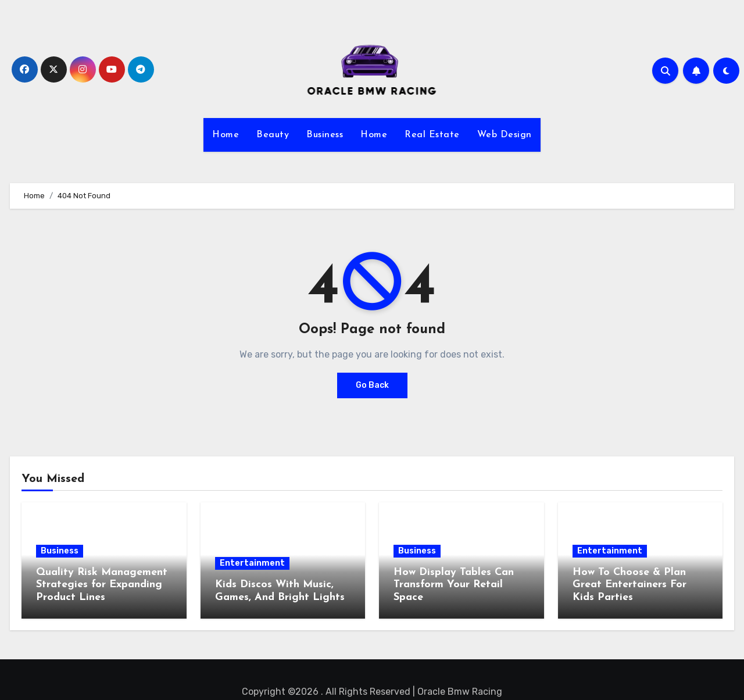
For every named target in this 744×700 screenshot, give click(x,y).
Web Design (505, 135)
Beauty (273, 135)
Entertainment (252, 563)
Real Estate (432, 135)
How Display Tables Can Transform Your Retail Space (454, 585)
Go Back (372, 385)
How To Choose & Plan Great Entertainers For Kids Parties (629, 585)
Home (226, 135)
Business (325, 135)
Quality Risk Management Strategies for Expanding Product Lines (102, 585)
